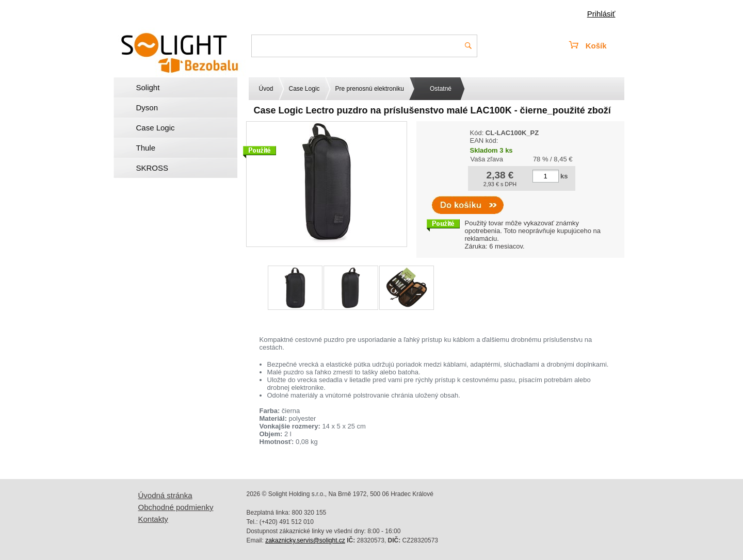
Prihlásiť (601, 14)
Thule (146, 148)
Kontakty (153, 519)
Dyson (147, 108)
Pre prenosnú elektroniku (370, 89)
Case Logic (156, 128)
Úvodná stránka (165, 495)
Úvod (266, 89)
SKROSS (152, 168)
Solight (148, 87)
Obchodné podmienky (176, 507)
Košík (588, 46)
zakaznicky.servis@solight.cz (305, 540)
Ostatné (441, 89)
